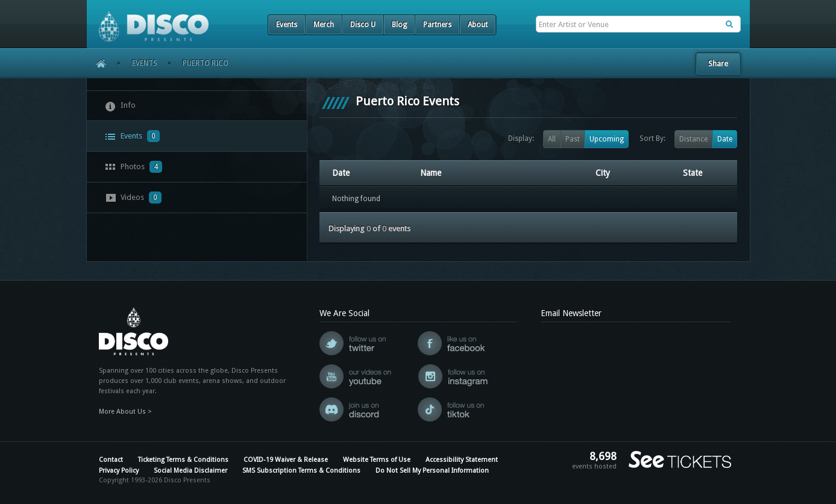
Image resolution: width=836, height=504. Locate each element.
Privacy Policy (119, 471)
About (478, 25)
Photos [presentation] (134, 167)
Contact (111, 460)
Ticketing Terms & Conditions (183, 460)
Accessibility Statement (462, 460)
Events (287, 25)
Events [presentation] (132, 136)
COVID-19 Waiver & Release (286, 460)
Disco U (363, 25)
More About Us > (125, 412)
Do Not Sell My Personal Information (432, 471)
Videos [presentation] (133, 198)
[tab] (197, 106)
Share (718, 64)
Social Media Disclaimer (190, 471)
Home (97, 63)
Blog (399, 25)
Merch (324, 25)
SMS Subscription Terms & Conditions (301, 471)
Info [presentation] (120, 106)
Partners (437, 25)
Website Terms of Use (377, 460)
